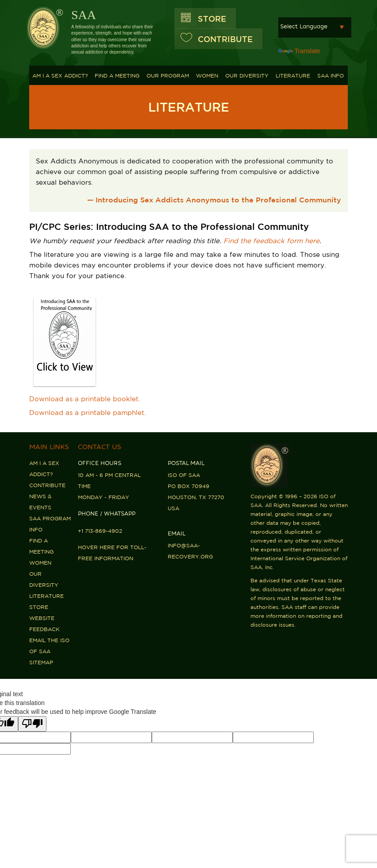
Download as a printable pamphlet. (88, 413)
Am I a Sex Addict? (60, 76)
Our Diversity (247, 76)
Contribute (47, 485)
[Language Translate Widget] (315, 27)
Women (207, 76)
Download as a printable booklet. (85, 399)
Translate (299, 51)
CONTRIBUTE (225, 39)
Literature (293, 76)
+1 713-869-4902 (100, 531)
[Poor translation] (32, 724)
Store (212, 19)
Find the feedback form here (271, 241)
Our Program (168, 76)
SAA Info (331, 76)
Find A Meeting (117, 76)
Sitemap (41, 662)
